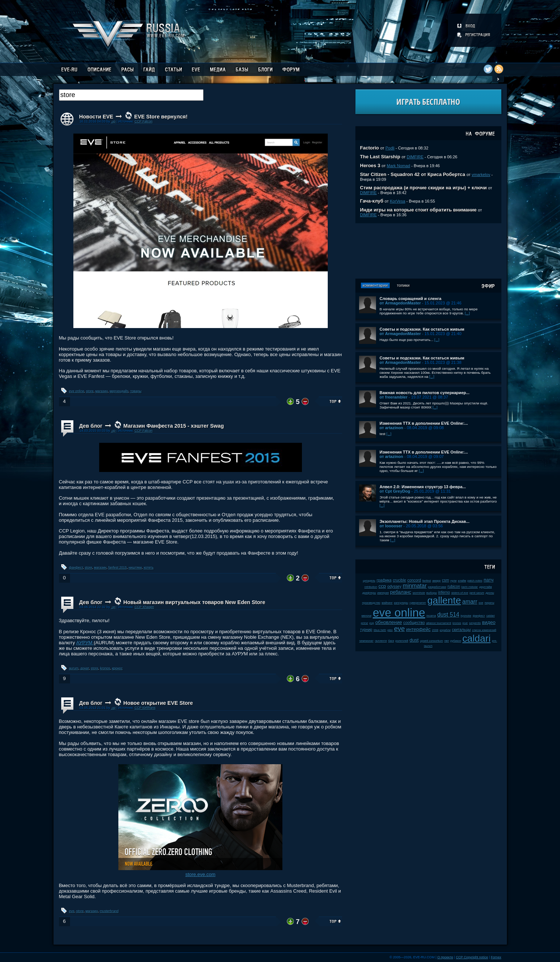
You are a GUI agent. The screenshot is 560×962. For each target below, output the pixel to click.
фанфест (76, 568)
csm (446, 580)
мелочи (367, 616)
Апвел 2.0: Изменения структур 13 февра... (423, 487)
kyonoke (466, 616)
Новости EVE (96, 117)
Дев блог (91, 426)
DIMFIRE (415, 157)
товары (136, 391)
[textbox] (131, 95)
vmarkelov (481, 175)
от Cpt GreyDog (395, 491)
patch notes (475, 581)
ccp (382, 586)
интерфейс (418, 629)
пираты (490, 603)
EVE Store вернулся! (161, 117)
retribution (371, 587)
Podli (390, 148)
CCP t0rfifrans (145, 708)
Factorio (370, 148)
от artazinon (392, 428)
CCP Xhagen (144, 607)
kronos (105, 668)
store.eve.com (201, 874)
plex (390, 630)
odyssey (394, 587)
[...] (467, 313)
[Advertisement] (428, 251)
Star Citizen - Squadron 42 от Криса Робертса (413, 174)
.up (113, 121)
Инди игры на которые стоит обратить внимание (418, 210)
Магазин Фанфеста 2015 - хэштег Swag (174, 426)
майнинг (387, 603)
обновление (389, 622)
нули (454, 581)
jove (465, 623)
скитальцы (461, 630)
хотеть (149, 568)
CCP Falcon (144, 121)
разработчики (437, 587)
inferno (444, 592)
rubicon (454, 587)
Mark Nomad (398, 166)
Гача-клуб (372, 201)
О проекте (445, 957)
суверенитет (418, 603)
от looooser (391, 526)
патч (489, 580)
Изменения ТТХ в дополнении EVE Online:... (424, 423)
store (90, 391)
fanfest (427, 581)
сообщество (414, 623)
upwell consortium (431, 641)
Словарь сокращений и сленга (411, 299)
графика (384, 580)
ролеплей (402, 641)
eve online (76, 391)
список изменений (484, 630)
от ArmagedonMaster (400, 303)
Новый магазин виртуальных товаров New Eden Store (194, 602)
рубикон (456, 641)
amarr (470, 602)
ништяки (135, 568)
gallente (444, 600)
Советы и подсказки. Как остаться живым (422, 329)
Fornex (496, 957)
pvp (372, 623)
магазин (102, 391)
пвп (447, 641)
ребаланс (401, 592)
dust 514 (448, 615)
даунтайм (486, 587)
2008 (435, 630)
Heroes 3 (370, 165)
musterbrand (109, 911)
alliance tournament (439, 623)
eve (72, 911)
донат (85, 668)
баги (391, 641)
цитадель (369, 581)
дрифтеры (369, 593)
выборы (432, 593)
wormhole (419, 593)
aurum (74, 668)
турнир (366, 630)
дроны (490, 593)
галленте (381, 641)
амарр (437, 581)
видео (489, 622)
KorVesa (397, 201)
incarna (431, 616)
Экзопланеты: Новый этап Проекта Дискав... (425, 521)
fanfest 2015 (118, 568)
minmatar (415, 586)
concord (414, 580)
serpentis (475, 623)
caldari (476, 638)
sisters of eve (460, 593)
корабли (445, 630)
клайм (462, 581)
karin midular (470, 587)
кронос (117, 668)
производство (371, 603)
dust (414, 640)
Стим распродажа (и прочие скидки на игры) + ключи (424, 188)
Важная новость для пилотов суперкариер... (425, 393)
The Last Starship (380, 157)
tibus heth (380, 630)
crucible (400, 580)
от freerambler (394, 397)
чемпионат (367, 641)
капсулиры (401, 603)
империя (383, 593)
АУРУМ (85, 643)
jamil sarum (477, 593)
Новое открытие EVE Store (158, 703)
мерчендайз (119, 391)
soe (481, 603)
